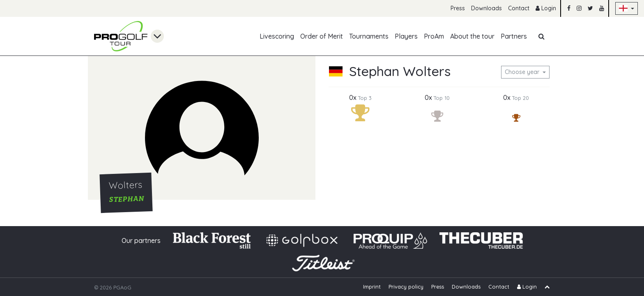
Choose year (523, 72)
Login (546, 8)
